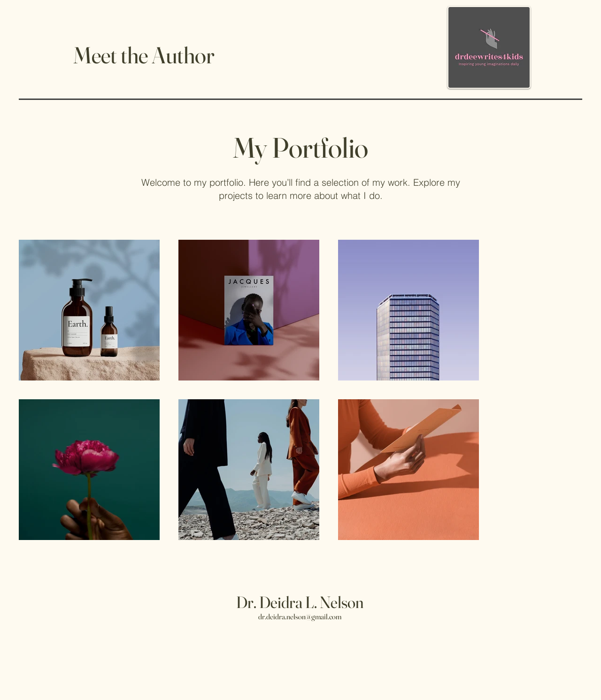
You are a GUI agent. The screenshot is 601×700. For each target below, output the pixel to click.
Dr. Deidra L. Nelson (300, 602)
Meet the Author (144, 55)
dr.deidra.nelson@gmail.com (300, 616)
